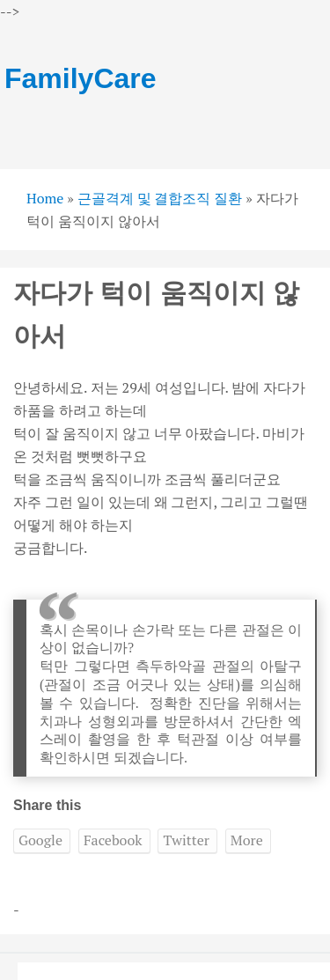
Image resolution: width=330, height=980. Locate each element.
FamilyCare (81, 78)
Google (40, 840)
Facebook (113, 840)
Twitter (186, 840)
